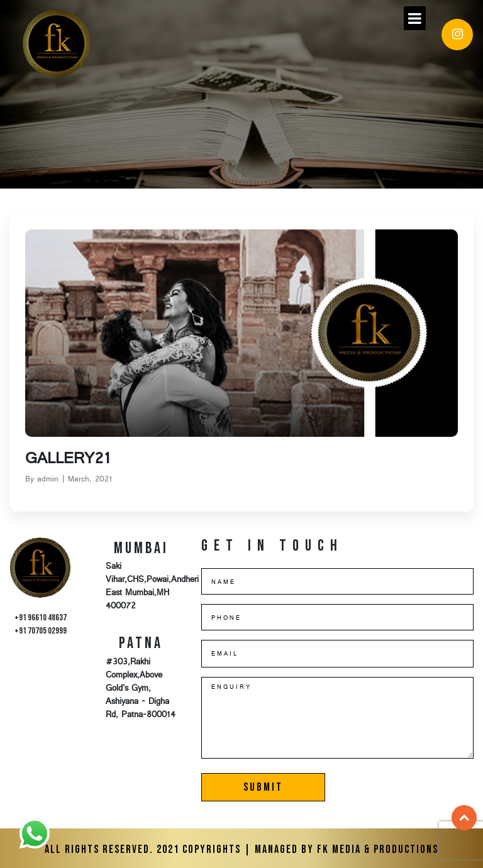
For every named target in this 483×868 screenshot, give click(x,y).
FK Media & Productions (378, 849)
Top (464, 818)
